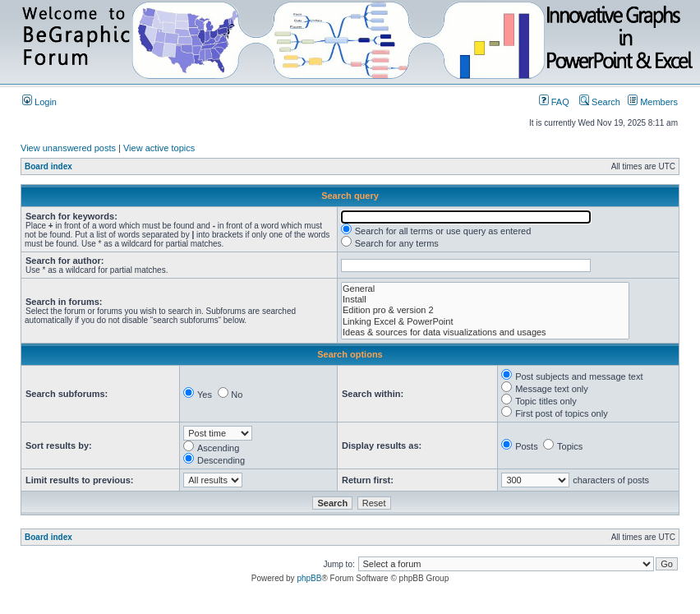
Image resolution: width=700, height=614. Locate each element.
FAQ (554, 102)
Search (600, 102)
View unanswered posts (68, 148)
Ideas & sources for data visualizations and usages (485, 332)
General (485, 289)
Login (39, 102)
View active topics (159, 148)
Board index (48, 166)
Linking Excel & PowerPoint (485, 322)
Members (653, 102)
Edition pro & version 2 (485, 310)
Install (485, 300)
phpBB (309, 578)
